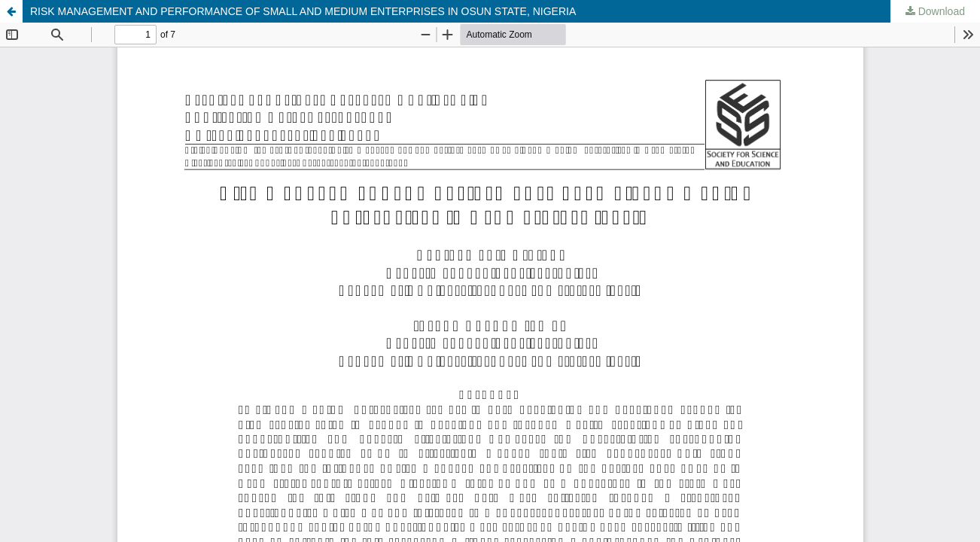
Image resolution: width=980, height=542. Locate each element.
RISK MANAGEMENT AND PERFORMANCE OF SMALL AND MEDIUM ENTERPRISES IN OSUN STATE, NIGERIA (303, 11)
